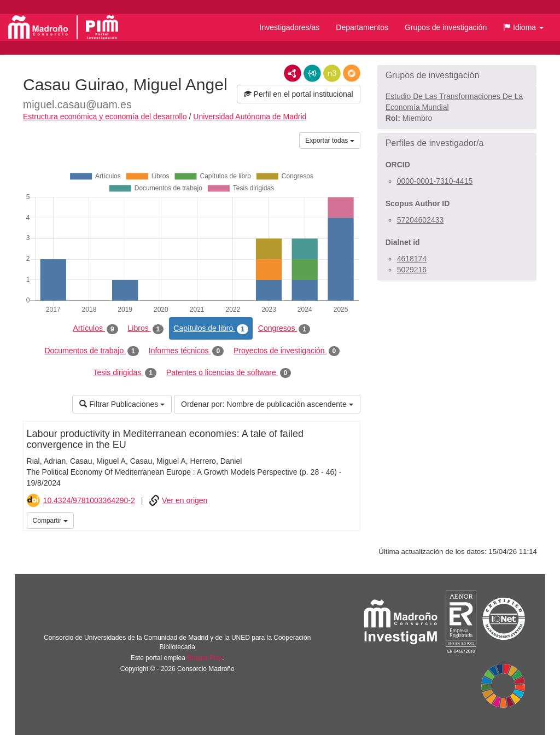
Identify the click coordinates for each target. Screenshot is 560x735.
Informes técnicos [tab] (186, 351)
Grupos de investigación (446, 27)
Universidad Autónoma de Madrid (250, 116)
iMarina (350, 520)
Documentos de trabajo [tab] (91, 351)
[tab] (457, 75)
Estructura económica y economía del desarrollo (105, 116)
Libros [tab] (146, 329)
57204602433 (421, 220)
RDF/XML (293, 73)
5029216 (412, 270)
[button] (523, 27)
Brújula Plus (205, 658)
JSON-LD (312, 73)
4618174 (412, 259)
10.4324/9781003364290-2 (89, 500)
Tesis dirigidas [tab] (125, 373)
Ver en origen (185, 500)
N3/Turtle (332, 73)
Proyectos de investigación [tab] (287, 351)
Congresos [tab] (284, 329)
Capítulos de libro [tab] (211, 329)
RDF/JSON (352, 73)
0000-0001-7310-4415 (435, 181)
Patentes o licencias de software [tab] (229, 373)
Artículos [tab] (96, 329)
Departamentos (362, 27)
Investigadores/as (290, 27)
